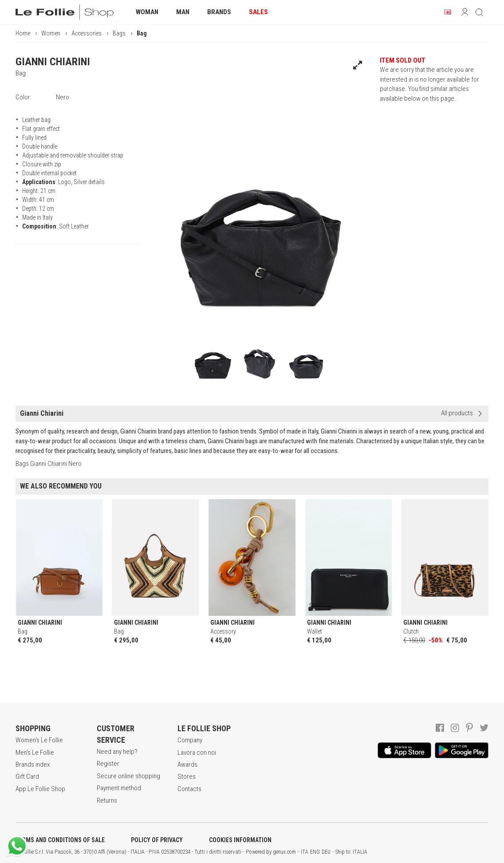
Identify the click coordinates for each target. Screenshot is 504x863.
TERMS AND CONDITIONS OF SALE (60, 840)
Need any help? (117, 752)
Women (51, 33)
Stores (187, 776)
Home (23, 33)
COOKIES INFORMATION (240, 840)
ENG (315, 852)
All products (457, 413)
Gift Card (27, 776)
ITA (305, 852)
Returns (107, 800)
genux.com (284, 852)
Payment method (119, 788)
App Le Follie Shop (40, 789)
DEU (326, 852)
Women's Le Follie (39, 740)
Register (108, 764)
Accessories (87, 33)
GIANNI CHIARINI (53, 62)
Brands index (33, 764)
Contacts (189, 789)
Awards (187, 764)
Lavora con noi (197, 753)
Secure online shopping (128, 776)
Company (190, 740)
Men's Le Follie (35, 753)
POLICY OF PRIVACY (157, 840)
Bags (119, 33)
